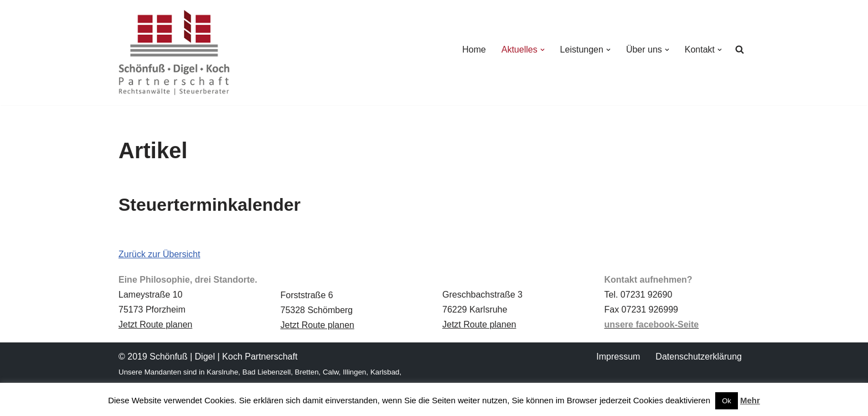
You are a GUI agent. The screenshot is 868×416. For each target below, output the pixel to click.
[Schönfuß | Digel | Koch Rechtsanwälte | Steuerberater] (174, 53)
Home (474, 50)
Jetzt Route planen (155, 324)
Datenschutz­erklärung (699, 357)
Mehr (750, 400)
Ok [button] (727, 401)
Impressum (618, 357)
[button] (542, 50)
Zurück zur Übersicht (159, 254)
